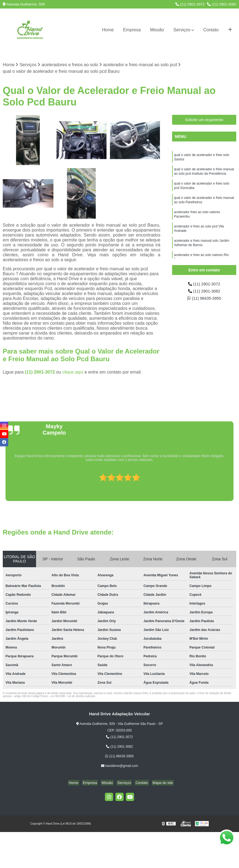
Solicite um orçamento (204, 120)
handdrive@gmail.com (120, 766)
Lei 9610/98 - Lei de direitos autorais (73, 697)
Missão (157, 30)
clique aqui (73, 373)
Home (108, 30)
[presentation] (4, 486)
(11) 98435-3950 (204, 300)
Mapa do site (158, 783)
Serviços (182, 30)
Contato (211, 30)
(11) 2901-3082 (222, 4)
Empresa (132, 30)
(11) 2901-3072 (190, 4)
